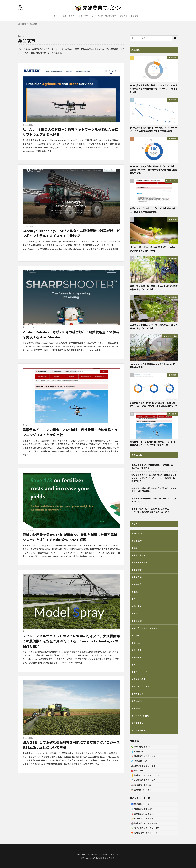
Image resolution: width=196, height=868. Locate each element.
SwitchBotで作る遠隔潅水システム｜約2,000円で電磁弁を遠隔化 (154, 366)
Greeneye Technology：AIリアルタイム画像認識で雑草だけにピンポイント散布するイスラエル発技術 (71, 233)
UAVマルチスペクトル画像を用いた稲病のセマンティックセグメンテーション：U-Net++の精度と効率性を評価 (154, 478)
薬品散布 (33, 24)
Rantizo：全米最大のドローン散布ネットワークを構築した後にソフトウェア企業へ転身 (70, 132)
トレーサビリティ (141, 687)
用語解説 (174, 138)
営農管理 (134, 16)
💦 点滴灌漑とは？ (139, 761)
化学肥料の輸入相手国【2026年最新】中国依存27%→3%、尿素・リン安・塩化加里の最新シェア (154, 405)
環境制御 (138, 621)
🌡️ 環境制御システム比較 (142, 814)
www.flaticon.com (111, 854)
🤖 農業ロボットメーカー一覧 (144, 823)
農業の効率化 (140, 679)
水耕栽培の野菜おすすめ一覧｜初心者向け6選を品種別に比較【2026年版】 (154, 327)
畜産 (136, 614)
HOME (23, 24)
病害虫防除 (139, 694)
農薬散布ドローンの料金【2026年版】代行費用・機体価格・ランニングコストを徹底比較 (70, 432)
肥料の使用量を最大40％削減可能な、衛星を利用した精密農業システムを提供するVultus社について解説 (70, 537)
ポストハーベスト (142, 672)
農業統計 (174, 57)
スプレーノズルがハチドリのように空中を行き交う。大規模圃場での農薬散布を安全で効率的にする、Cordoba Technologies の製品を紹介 (71, 641)
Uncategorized (140, 730)
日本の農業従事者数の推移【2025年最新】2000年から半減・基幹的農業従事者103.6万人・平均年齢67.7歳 (154, 89)
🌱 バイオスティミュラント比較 (145, 828)
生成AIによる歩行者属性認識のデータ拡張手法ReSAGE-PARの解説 (152, 466)
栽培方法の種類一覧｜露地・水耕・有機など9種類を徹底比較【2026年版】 (154, 288)
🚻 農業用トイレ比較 (140, 804)
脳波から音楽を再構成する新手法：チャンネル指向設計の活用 (154, 500)
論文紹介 (138, 643)
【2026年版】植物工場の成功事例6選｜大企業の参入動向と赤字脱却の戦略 (153, 249)
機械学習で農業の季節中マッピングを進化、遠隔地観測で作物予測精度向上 (154, 490)
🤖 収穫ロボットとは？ (141, 785)
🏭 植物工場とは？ (139, 771)
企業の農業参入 (141, 563)
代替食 (137, 635)
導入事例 (138, 606)
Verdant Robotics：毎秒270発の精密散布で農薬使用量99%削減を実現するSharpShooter (71, 335)
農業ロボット (69, 16)
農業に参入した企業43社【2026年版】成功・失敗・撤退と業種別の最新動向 (153, 210)
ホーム (56, 16)
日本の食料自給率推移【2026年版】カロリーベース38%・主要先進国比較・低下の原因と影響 (154, 129)
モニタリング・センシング (103, 16)
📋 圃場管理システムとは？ (143, 780)
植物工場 (123, 16)
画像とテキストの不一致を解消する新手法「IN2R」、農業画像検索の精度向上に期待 (150, 510)
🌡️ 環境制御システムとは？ (143, 756)
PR (135, 599)
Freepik (94, 854)
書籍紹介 (138, 708)
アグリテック (172, 180)
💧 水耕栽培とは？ (139, 751)
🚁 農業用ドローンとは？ (142, 790)
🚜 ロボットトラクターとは (143, 766)
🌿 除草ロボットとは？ (141, 747)
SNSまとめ (138, 533)
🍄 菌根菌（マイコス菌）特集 (144, 833)
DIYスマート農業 (171, 336)
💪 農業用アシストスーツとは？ (145, 775)
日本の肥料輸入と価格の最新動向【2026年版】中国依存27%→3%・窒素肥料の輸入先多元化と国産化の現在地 (154, 170)
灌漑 (136, 592)
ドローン (83, 16)
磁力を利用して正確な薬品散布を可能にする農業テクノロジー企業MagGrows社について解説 (71, 745)
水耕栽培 (174, 297)
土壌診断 (138, 570)
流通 (136, 548)
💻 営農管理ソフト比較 (141, 809)
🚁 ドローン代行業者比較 (142, 819)
